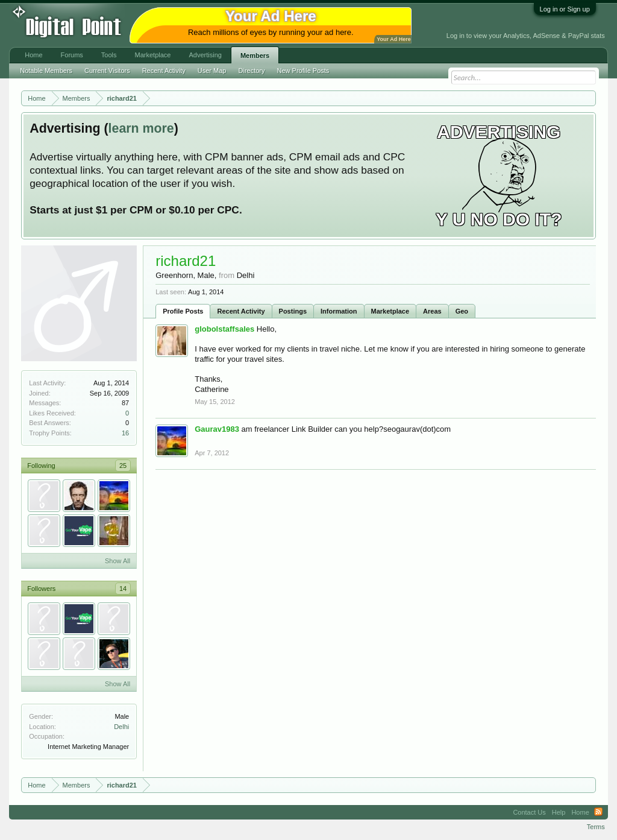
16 (125, 433)
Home (33, 55)
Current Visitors (107, 71)
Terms (596, 827)
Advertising (205, 55)
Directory (252, 71)
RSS (598, 812)
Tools (109, 55)
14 (123, 589)
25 (123, 466)
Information (339, 311)
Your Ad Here (393, 39)
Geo (462, 311)
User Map (212, 71)
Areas (432, 311)
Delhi (121, 727)
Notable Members (46, 71)
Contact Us (529, 812)
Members (255, 55)
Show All (117, 561)
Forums (72, 55)
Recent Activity (241, 311)
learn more (141, 128)
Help (559, 812)
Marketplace (390, 311)
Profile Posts (183, 311)
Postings (293, 311)
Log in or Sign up (565, 9)
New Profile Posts (303, 71)
